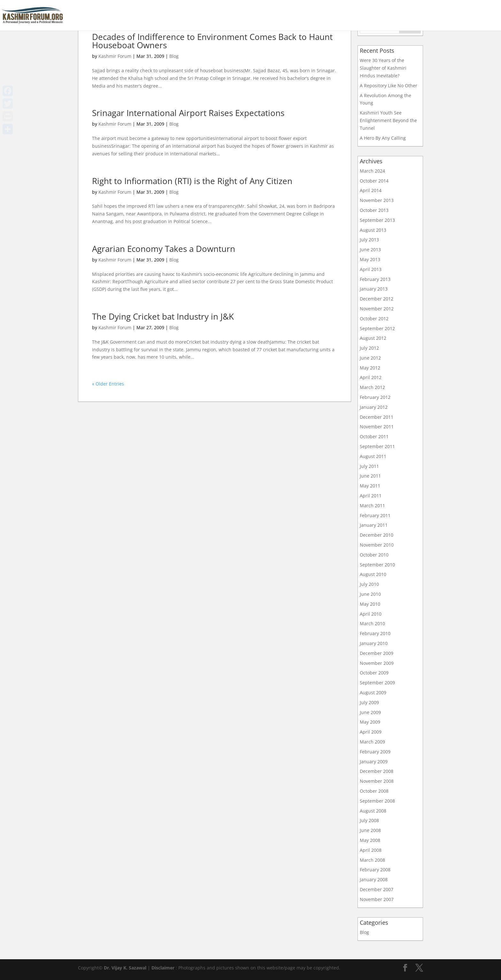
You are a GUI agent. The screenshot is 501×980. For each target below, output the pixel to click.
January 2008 (374, 879)
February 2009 (375, 752)
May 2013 (370, 259)
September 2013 (377, 220)
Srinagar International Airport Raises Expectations (188, 113)
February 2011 (375, 515)
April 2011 (371, 496)
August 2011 (373, 456)
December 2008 (377, 771)
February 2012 (375, 397)
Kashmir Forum (115, 56)
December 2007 (377, 889)
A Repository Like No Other (389, 86)
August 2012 (373, 338)
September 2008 (377, 801)
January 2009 (374, 762)
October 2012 (374, 319)
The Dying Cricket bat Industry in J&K (163, 316)
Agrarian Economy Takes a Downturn (164, 249)
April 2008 (371, 850)
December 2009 (377, 653)
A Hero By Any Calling (383, 138)
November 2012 (377, 309)
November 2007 (377, 899)
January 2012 (374, 407)
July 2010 (369, 584)
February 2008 (375, 870)
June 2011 (370, 476)
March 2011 (372, 506)
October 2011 (374, 436)
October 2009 (374, 673)
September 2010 (377, 565)
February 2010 (375, 633)
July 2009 (369, 702)
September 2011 (377, 446)
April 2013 (371, 269)
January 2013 (374, 289)
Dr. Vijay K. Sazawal (125, 968)
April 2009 (371, 732)
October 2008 (374, 791)
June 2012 (370, 358)
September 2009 (377, 683)
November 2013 (377, 200)
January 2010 (374, 643)
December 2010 (377, 535)
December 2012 (377, 299)
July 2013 (369, 240)
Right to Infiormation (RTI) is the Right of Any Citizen (192, 181)
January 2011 (374, 525)
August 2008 (373, 811)
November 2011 (377, 427)
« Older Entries (108, 384)
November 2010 (377, 545)
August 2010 (373, 574)
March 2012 (372, 387)
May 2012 (370, 368)
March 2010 (372, 623)
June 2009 (370, 712)
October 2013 (374, 210)
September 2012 (377, 328)
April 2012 (371, 377)
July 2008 (369, 820)
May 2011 (370, 486)
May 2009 (370, 722)
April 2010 (371, 614)
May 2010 (370, 604)
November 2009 (377, 663)
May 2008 (370, 840)
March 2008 (372, 860)
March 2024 (372, 171)
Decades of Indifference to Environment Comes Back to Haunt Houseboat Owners (212, 41)
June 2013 (370, 249)
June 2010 (370, 594)
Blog (174, 56)
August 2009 (373, 692)
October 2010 (374, 555)
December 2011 (377, 417)
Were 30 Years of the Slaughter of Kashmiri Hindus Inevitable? (383, 68)
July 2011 (369, 466)
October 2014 (374, 181)
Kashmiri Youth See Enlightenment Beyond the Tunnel (388, 120)
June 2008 (370, 830)
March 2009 (372, 742)
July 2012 (369, 348)
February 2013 (375, 279)
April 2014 (371, 190)
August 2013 (373, 230)
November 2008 (377, 781)
